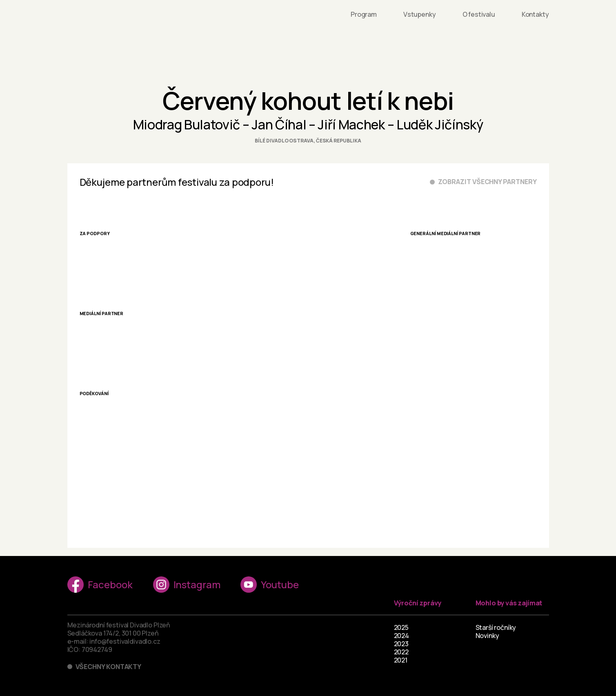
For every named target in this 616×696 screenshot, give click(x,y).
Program (364, 14)
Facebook (100, 585)
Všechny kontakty (109, 667)
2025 (401, 627)
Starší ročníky (496, 627)
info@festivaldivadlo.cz (125, 641)
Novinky (487, 636)
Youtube (269, 585)
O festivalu (479, 14)
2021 (401, 660)
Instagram (187, 585)
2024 (401, 636)
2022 (401, 652)
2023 (401, 644)
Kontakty (535, 14)
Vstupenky (420, 14)
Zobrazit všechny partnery (487, 182)
